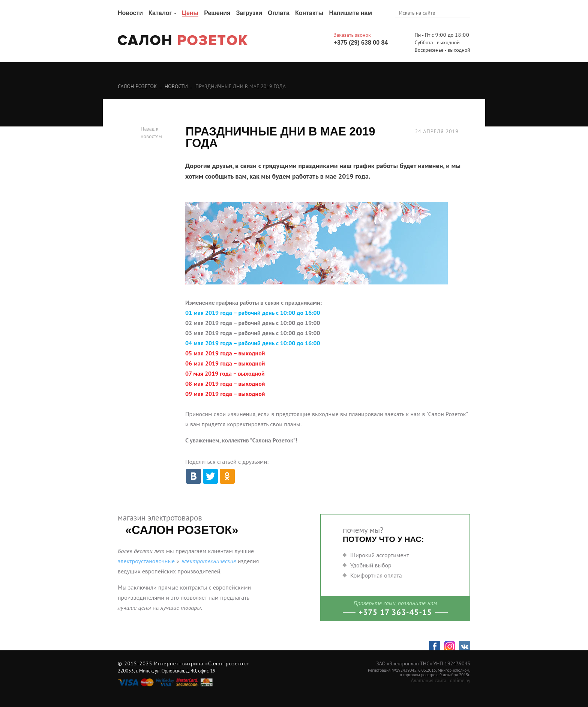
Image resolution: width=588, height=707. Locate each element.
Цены (190, 13)
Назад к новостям (151, 132)
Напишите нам (350, 13)
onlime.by (460, 681)
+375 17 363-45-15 (395, 612)
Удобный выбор (371, 565)
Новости (130, 13)
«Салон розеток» (227, 663)
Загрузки (249, 13)
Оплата (279, 13)
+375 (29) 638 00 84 (361, 43)
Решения (217, 13)
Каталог (160, 13)
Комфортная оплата (376, 575)
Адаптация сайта (429, 681)
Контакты (309, 13)
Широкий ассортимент (380, 555)
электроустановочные (146, 561)
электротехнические (208, 561)
